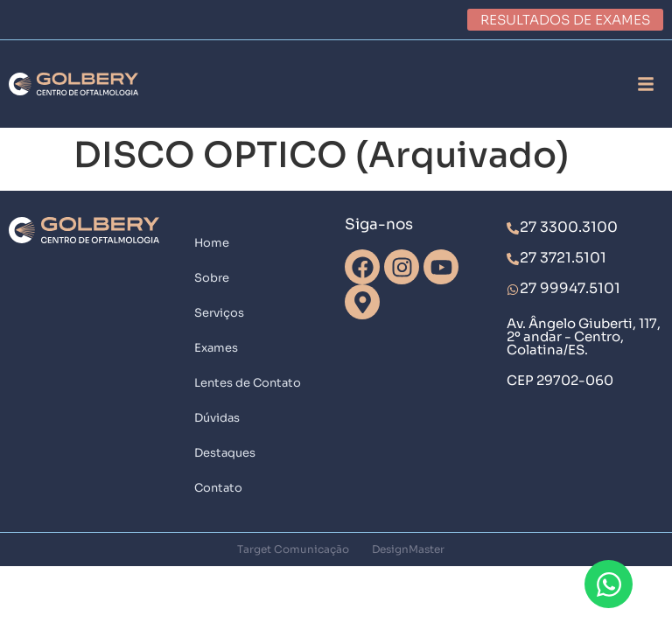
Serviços (219, 313)
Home (212, 243)
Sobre (212, 278)
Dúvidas (217, 418)
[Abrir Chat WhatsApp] (609, 584)
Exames (216, 348)
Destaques (225, 453)
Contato (218, 488)
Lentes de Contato (248, 383)
